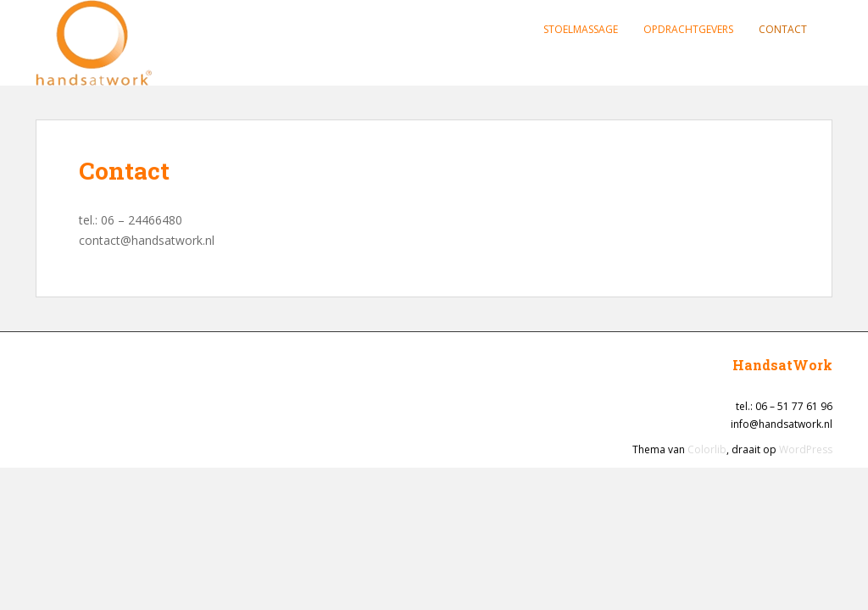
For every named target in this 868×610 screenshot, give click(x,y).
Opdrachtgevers (688, 29)
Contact (783, 29)
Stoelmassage (581, 29)
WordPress (806, 449)
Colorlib (707, 449)
